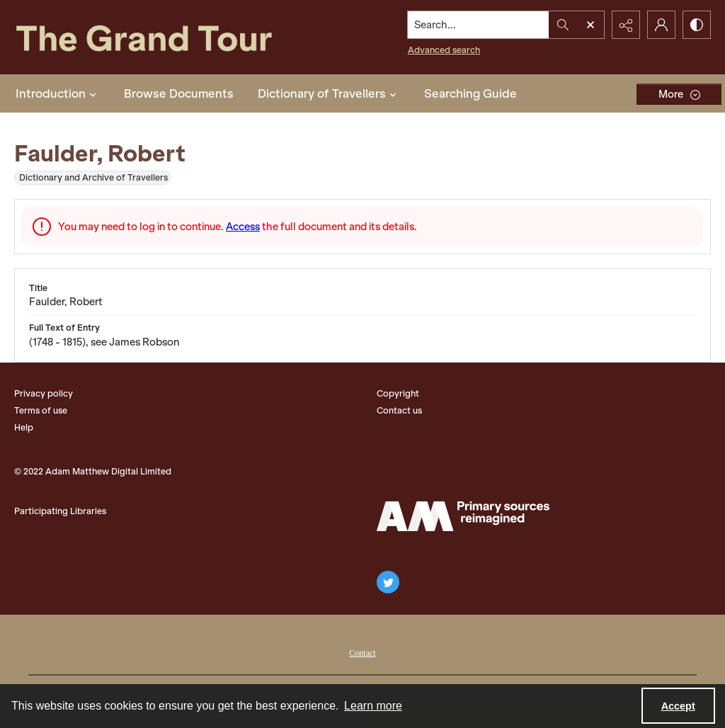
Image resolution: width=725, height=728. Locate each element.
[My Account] (661, 25)
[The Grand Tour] (168, 37)
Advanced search (444, 50)
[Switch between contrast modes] (697, 25)
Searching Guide (470, 93)
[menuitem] (362, 652)
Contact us (399, 410)
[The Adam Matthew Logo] (463, 516)
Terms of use (41, 410)
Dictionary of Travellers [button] (329, 93)
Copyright (398, 393)
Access (243, 227)
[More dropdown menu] (679, 94)
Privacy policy (44, 393)
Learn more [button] (373, 706)
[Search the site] (479, 25)
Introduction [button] (58, 93)
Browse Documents (179, 93)
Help (24, 427)
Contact (362, 653)
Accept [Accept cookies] (678, 706)
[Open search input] (590, 25)
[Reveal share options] (626, 25)
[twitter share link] (388, 582)
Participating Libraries (60, 511)
